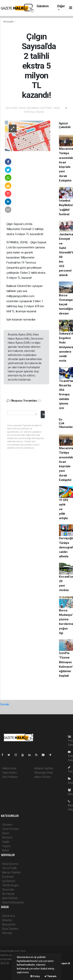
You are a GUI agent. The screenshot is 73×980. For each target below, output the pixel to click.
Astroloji (7, 933)
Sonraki (5, 704)
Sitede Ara (8, 916)
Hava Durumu (10, 864)
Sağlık (6, 842)
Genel (6, 833)
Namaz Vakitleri (12, 872)
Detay (35, 976)
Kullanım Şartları (44, 768)
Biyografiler (9, 924)
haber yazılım (8, 971)
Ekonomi (7, 837)
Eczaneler (8, 877)
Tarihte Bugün (11, 885)
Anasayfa (9, 22)
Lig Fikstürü (9, 881)
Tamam (50, 976)
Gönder (44, 414)
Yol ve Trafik (10, 868)
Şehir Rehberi (10, 898)
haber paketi (8, 967)
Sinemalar (8, 890)
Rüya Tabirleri (10, 929)
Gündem (43, 6)
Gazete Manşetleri (13, 902)
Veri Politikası (10, 777)
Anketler (7, 920)
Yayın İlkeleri (10, 773)
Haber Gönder (43, 777)
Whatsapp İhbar (44, 773)
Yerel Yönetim (11, 829)
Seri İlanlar (8, 894)
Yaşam (6, 846)
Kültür (6, 850)
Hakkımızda (9, 768)
